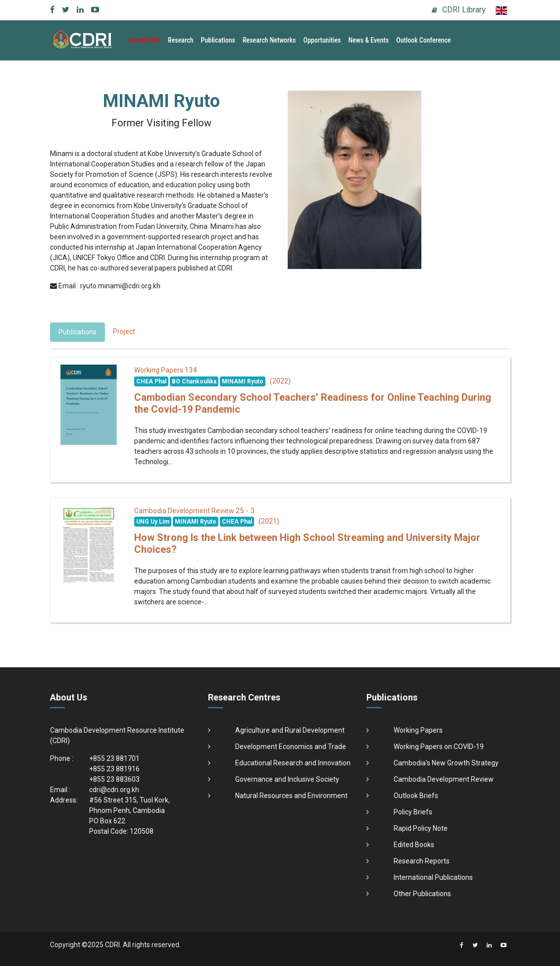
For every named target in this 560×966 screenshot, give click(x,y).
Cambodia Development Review (444, 779)
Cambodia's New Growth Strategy (446, 763)
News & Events (368, 40)
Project (124, 331)
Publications (218, 40)
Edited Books (414, 845)
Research (181, 40)
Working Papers (418, 730)
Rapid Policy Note (421, 828)
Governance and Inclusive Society (287, 779)
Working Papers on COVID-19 (439, 747)
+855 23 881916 (114, 769)
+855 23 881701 (114, 758)
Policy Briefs (413, 812)
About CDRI (145, 40)
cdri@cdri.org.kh (114, 790)
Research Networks (269, 40)
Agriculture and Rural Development (290, 730)
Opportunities (322, 40)
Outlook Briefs (416, 796)
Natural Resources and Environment (291, 796)
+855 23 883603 (114, 779)
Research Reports (422, 861)
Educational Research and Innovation (293, 763)
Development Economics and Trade (291, 747)
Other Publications (422, 894)
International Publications (433, 877)
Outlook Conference (423, 40)
